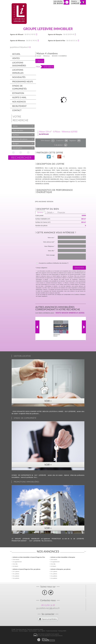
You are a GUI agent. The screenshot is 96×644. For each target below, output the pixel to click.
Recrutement (19, 106)
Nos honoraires (33, 631)
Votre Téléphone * (50, 246)
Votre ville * (51, 251)
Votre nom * (51, 238)
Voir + (48, 401)
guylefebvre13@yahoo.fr (19, 47)
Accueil (16, 54)
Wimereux (47, 56)
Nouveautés (19, 77)
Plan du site (15, 631)
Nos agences (19, 102)
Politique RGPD (62, 631)
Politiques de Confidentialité (64, 294)
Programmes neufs (23, 82)
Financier (61, 212)
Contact (17, 110)
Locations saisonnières (19, 64)
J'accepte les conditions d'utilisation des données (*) (54, 263)
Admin (43, 631)
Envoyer (79, 268)
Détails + (51, 212)
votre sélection (58, 2)
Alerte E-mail (19, 97)
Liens (39, 631)
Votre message (50, 255)
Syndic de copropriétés (19, 87)
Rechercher (21, 158)
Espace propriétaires (48, 619)
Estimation (18, 93)
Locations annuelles (18, 71)
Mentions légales (23, 631)
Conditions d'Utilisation (80, 294)
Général (40, 212)
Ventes (16, 58)
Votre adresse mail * (49, 242)
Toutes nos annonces (52, 631)
